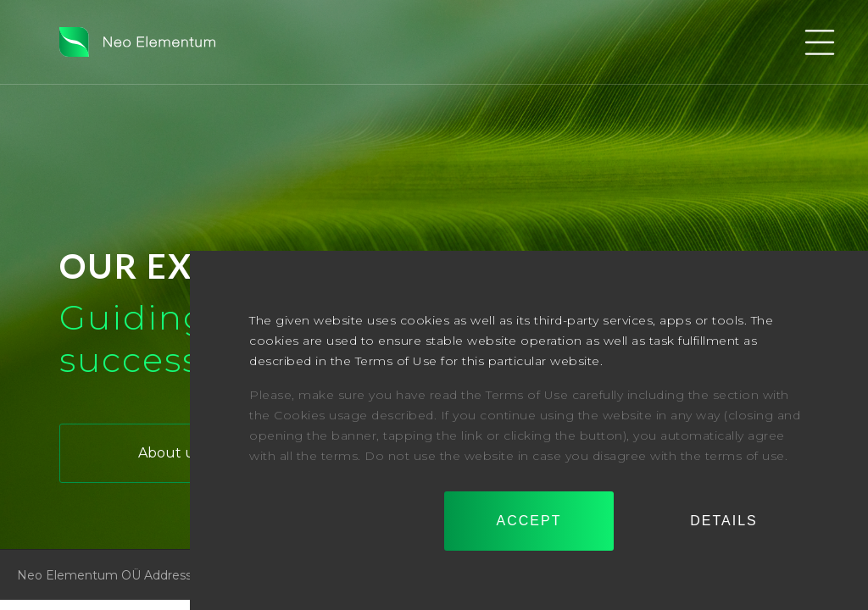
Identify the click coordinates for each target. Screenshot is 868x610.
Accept (529, 521)
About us (170, 453)
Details (724, 521)
